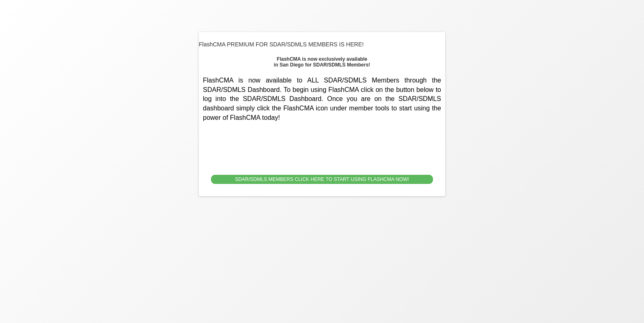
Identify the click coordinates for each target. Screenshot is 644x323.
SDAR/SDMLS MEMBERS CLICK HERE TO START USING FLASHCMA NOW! (322, 179)
